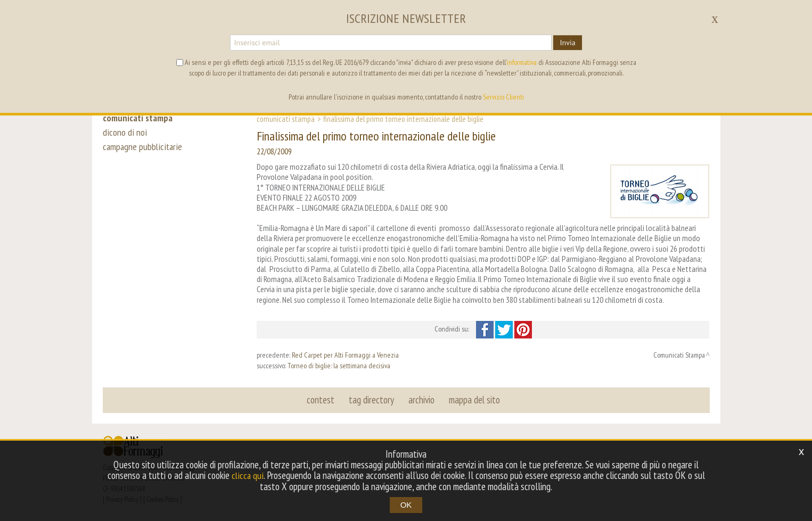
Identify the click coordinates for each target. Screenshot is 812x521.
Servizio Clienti (503, 97)
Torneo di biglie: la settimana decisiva (339, 366)
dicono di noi (124, 134)
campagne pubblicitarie (143, 150)
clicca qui (248, 476)
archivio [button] (421, 400)
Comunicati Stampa (286, 119)
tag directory (372, 400)
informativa (522, 62)
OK (406, 505)
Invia (567, 43)
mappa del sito (474, 400)
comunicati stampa (139, 118)
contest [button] (322, 400)
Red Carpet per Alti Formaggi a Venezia (345, 355)
